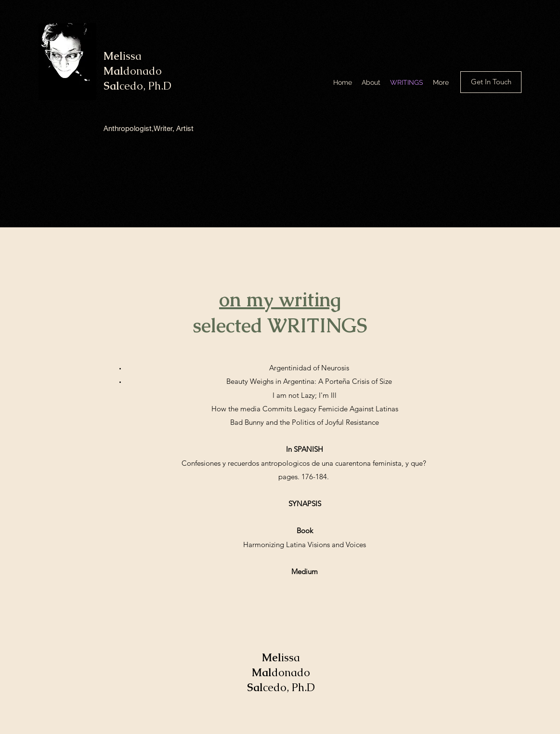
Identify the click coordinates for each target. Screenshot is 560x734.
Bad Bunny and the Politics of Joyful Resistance (305, 422)
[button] (491, 82)
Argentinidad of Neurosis (309, 368)
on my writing (280, 300)
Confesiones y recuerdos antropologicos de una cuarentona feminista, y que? (305, 463)
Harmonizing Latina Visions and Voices (305, 544)
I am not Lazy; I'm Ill (305, 395)
